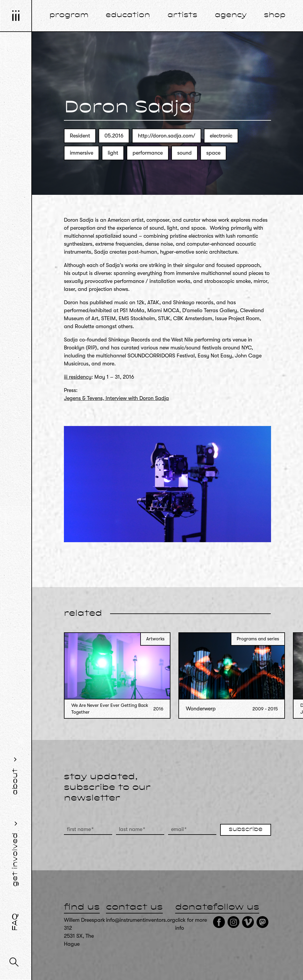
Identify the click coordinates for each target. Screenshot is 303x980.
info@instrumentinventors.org (141, 920)
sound (184, 153)
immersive (82, 153)
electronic (221, 136)
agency (231, 15)
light (113, 153)
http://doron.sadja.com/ (167, 136)
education (128, 15)
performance (148, 153)
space (213, 153)
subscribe (246, 830)
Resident (80, 136)
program (69, 15)
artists (182, 15)
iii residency (78, 377)
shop (275, 15)
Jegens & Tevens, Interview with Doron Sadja (116, 398)
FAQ (15, 922)
